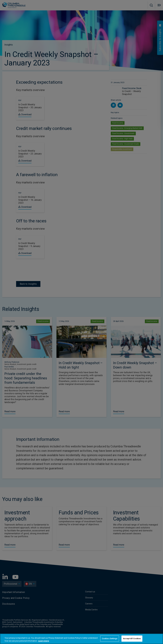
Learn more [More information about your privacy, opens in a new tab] (44, 641)
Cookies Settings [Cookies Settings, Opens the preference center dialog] (110, 639)
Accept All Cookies (132, 639)
